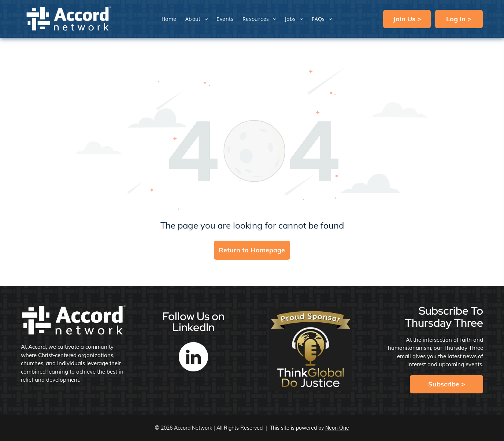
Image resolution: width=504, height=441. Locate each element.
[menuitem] (169, 19)
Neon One (337, 428)
